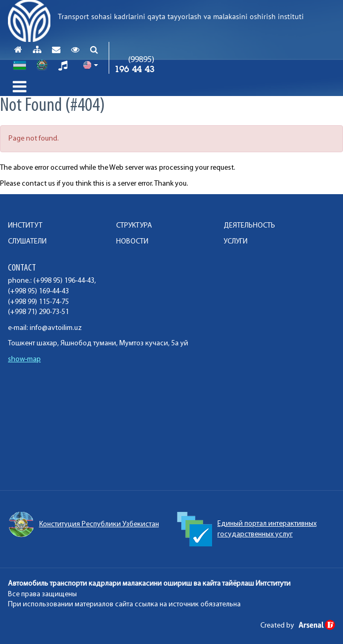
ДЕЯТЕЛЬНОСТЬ (249, 226)
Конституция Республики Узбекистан (84, 525)
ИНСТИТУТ (25, 226)
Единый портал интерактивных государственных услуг (247, 529)
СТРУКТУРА (134, 226)
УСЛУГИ (236, 242)
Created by (298, 626)
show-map (24, 359)
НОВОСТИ (132, 242)
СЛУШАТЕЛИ (27, 242)
